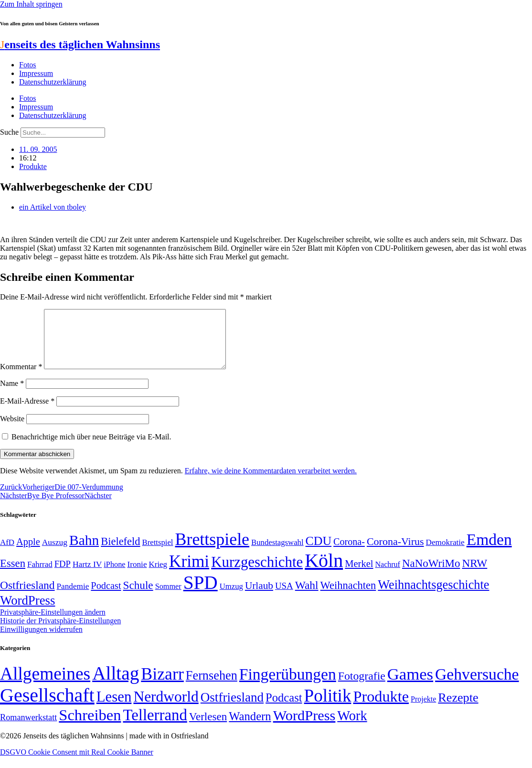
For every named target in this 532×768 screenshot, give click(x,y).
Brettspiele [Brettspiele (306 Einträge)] (213, 551)
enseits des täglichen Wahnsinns (80, 44)
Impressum (36, 73)
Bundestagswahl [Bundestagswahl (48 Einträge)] (277, 554)
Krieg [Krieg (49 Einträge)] (158, 576)
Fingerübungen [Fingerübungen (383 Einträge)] (288, 686)
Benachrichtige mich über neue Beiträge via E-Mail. (91, 448)
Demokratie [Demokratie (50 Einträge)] (445, 554)
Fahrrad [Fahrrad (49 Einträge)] (40, 576)
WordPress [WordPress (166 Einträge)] (304, 727)
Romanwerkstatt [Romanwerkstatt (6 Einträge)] (28, 729)
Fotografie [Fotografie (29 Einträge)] (362, 687)
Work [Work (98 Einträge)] (352, 727)
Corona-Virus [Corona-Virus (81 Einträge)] (395, 553)
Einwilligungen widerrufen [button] (41, 641)
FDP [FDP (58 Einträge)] (63, 575)
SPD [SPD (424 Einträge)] (201, 594)
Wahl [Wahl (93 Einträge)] (307, 597)
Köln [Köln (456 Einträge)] (324, 572)
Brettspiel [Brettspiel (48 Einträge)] (158, 554)
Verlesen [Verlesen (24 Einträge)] (208, 728)
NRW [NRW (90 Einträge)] (474, 575)
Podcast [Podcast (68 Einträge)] (106, 597)
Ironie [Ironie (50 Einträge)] (137, 576)
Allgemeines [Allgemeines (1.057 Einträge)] (45, 685)
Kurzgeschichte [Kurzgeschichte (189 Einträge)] (257, 573)
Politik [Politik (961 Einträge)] (328, 707)
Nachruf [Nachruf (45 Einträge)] (388, 576)
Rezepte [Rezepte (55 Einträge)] (458, 709)
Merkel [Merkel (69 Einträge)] (359, 575)
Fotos (28, 65)
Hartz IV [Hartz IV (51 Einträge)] (87, 576)
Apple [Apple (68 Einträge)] (28, 553)
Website (12, 430)
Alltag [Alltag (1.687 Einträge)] (116, 685)
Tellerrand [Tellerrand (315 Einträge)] (155, 726)
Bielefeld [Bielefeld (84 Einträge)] (120, 553)
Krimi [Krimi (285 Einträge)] (189, 573)
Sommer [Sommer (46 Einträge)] (168, 598)
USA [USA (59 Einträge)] (284, 597)
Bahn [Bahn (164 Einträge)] (84, 552)
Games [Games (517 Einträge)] (410, 686)
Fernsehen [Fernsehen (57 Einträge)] (212, 687)
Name (12, 395)
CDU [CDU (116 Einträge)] (319, 552)
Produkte (33, 166)
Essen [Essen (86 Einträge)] (13, 575)
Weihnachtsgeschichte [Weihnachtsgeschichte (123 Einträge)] (433, 596)
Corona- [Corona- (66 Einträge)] (349, 553)
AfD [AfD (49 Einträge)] (7, 554)
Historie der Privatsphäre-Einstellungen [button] (60, 632)
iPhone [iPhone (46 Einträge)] (114, 576)
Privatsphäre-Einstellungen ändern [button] (53, 624)
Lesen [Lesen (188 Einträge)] (114, 708)
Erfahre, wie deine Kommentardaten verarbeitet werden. (271, 482)
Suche (9, 132)
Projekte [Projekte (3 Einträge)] (423, 710)
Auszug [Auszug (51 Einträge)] (55, 554)
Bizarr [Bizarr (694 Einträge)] (162, 685)
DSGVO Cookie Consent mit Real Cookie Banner (77, 763)
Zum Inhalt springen (31, 4)
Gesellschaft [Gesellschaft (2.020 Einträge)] (47, 707)
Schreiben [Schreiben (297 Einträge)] (90, 726)
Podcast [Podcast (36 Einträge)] (284, 709)
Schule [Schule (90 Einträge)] (138, 597)
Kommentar (21, 378)
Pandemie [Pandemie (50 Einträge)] (73, 598)
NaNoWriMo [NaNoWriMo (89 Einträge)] (431, 575)
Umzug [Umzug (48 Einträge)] (231, 598)
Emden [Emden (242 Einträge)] (489, 551)
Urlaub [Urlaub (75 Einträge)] (259, 597)
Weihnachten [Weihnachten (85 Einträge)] (348, 597)
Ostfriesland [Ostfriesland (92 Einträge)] (27, 597)
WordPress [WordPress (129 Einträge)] (27, 612)
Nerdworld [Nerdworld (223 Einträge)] (166, 708)
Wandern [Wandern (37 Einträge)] (250, 728)
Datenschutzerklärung (53, 82)
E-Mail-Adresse (27, 412)
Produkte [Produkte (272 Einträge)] (381, 708)
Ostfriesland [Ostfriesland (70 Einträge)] (232, 709)
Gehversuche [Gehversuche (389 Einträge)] (477, 686)
